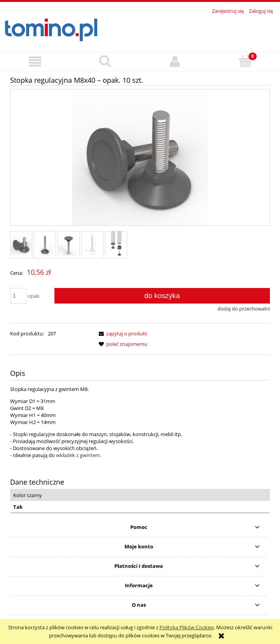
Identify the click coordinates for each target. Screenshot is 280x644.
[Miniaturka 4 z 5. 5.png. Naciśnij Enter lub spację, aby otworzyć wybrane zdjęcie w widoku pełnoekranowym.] (92, 245)
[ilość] (18, 296)
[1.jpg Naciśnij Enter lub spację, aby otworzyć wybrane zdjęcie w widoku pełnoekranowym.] (140, 158)
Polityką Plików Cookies (187, 627)
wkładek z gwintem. (79, 455)
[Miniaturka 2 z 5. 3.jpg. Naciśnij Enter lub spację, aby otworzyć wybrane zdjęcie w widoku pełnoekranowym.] (45, 245)
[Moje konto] (175, 62)
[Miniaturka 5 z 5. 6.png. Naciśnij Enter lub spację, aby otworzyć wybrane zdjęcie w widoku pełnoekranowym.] (116, 245)
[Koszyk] (245, 61)
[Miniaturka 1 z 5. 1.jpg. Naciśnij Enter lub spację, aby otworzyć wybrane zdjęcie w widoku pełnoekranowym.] (21, 245)
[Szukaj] (105, 61)
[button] (35, 62)
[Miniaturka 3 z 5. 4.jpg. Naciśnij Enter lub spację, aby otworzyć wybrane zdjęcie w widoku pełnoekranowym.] (69, 245)
